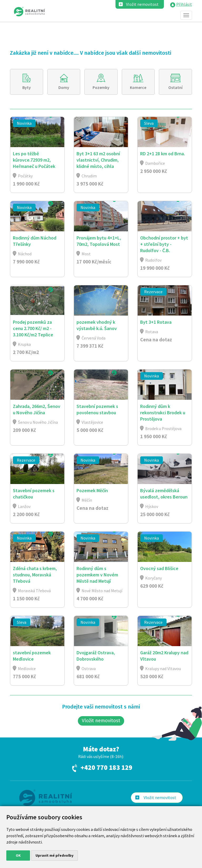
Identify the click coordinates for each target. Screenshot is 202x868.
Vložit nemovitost (142, 4)
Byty (27, 87)
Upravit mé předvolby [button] (54, 855)
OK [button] (18, 855)
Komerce (138, 87)
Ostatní (175, 87)
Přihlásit (184, 4)
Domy (64, 87)
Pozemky (101, 87)
